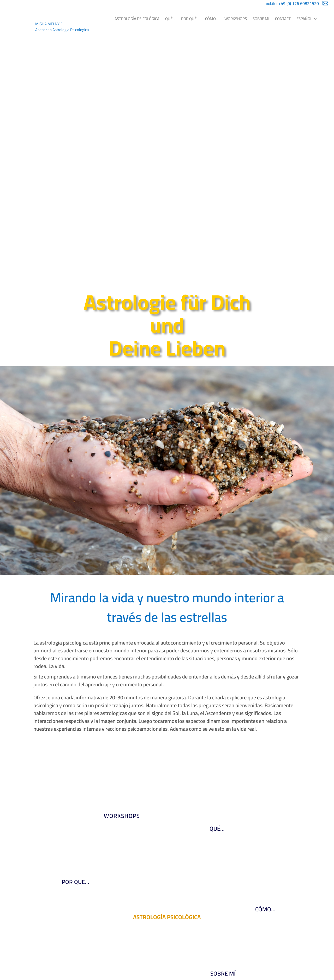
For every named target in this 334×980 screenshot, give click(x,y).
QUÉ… (170, 19)
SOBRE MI (261, 19)
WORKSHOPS (236, 19)
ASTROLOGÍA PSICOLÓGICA (137, 19)
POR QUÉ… (190, 19)
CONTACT (283, 19)
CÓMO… (212, 19)
